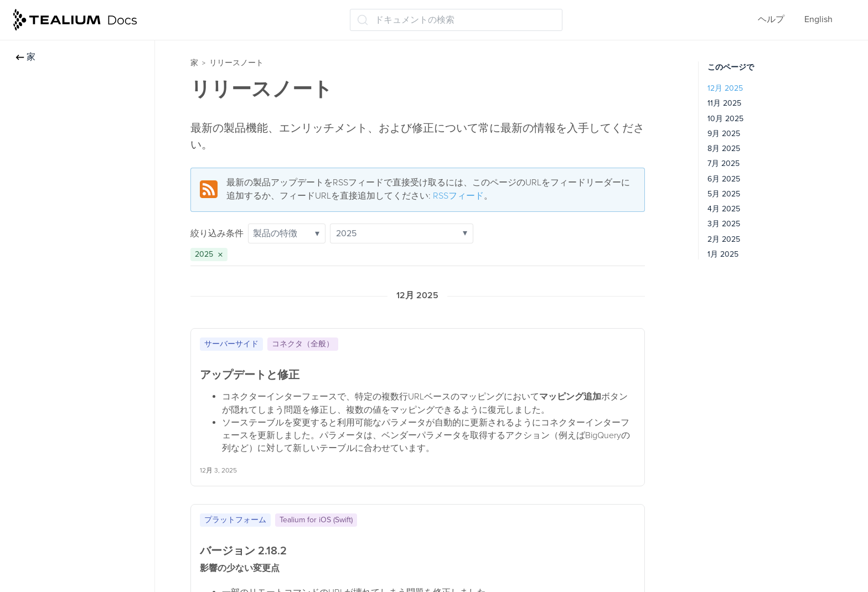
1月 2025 (723, 254)
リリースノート (236, 63)
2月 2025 (724, 239)
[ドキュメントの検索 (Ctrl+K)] (456, 20)
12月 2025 (725, 88)
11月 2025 (724, 103)
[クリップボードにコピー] (633, 342)
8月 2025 (724, 149)
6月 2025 (724, 179)
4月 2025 (724, 209)
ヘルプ (771, 19)
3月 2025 (724, 224)
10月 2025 (725, 119)
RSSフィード (458, 196)
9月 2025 (724, 134)
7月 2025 (724, 163)
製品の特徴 (286, 234)
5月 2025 (724, 194)
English (818, 19)
